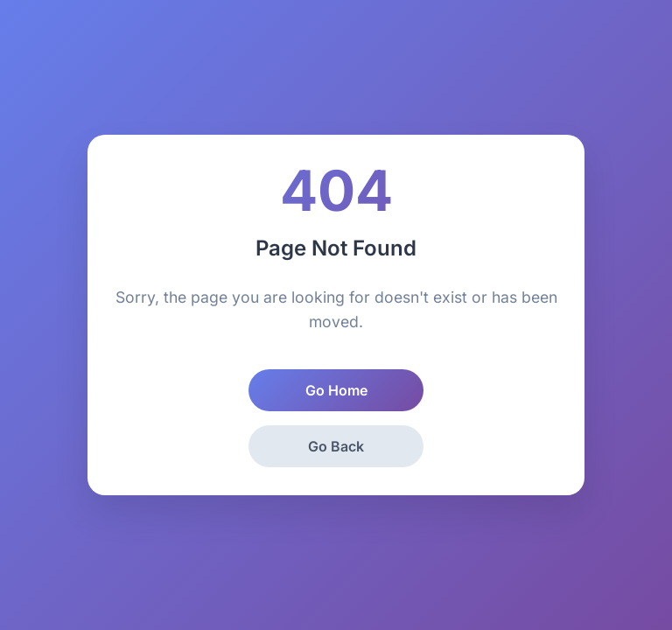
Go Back (336, 446)
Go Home (336, 390)
